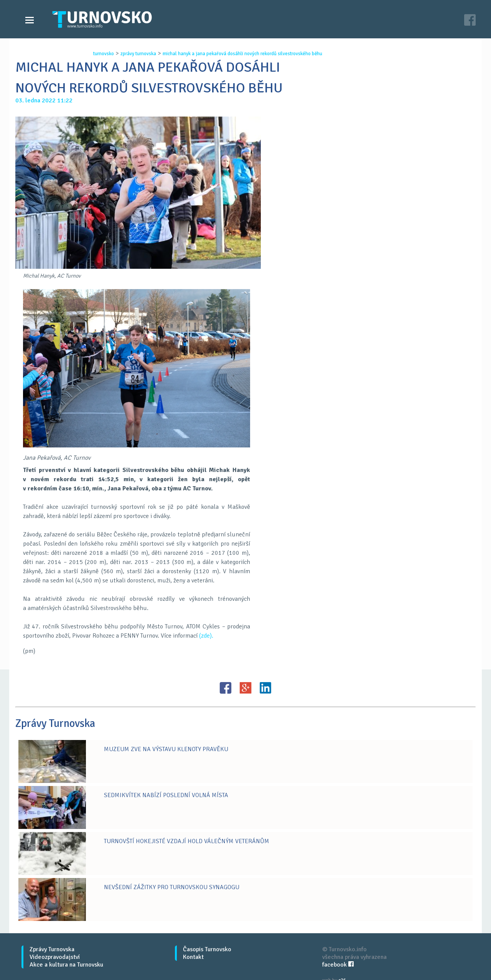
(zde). (206, 636)
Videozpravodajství (55, 957)
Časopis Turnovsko (207, 949)
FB (226, 688)
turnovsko (104, 54)
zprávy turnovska (138, 54)
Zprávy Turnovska (52, 949)
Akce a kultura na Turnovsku (66, 965)
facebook (338, 965)
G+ (245, 688)
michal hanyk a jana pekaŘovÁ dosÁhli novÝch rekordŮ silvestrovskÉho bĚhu (242, 54)
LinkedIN (265, 688)
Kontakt (193, 957)
